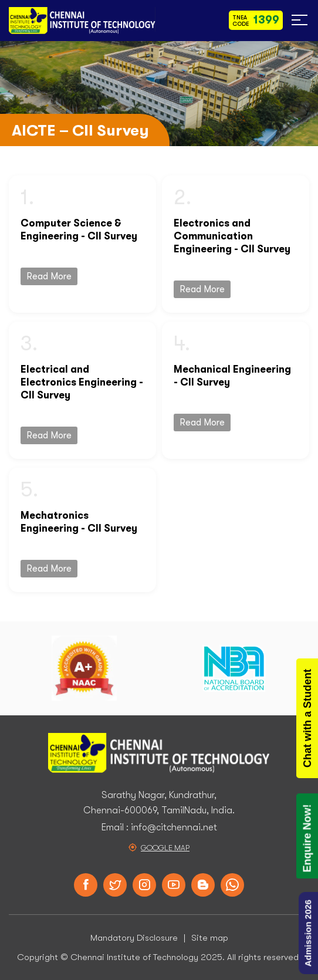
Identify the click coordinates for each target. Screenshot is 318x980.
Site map (210, 938)
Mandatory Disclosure (134, 938)
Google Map (165, 848)
